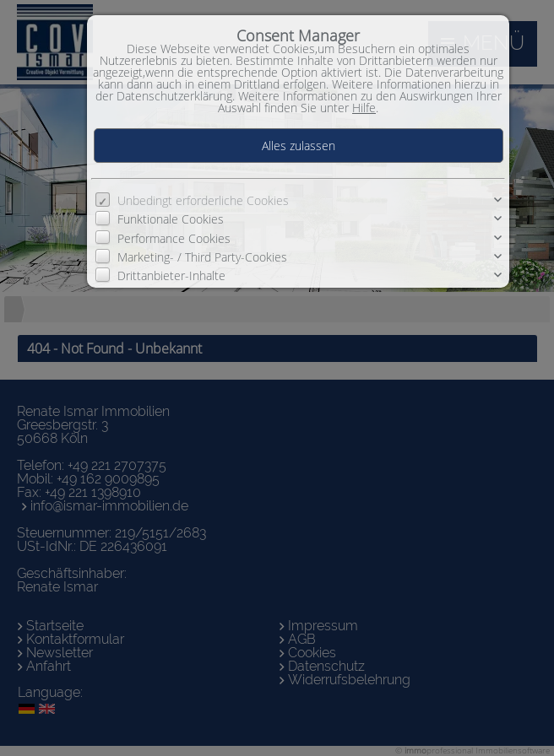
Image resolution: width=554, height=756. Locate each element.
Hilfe (364, 108)
